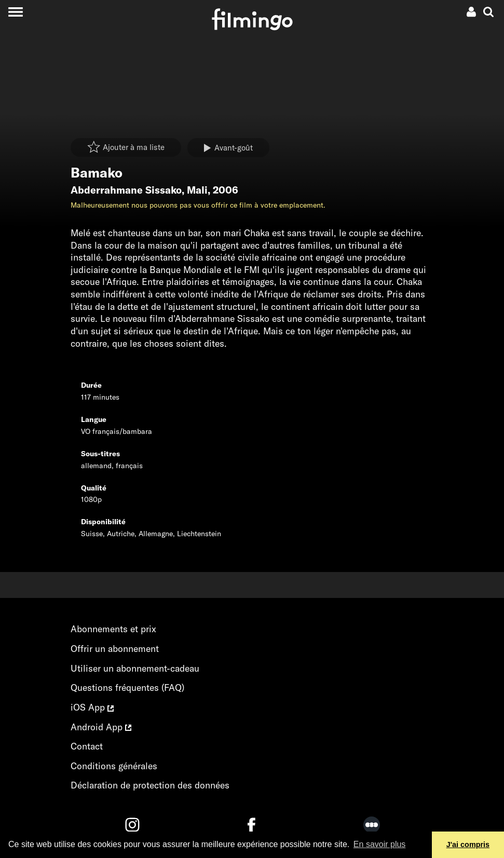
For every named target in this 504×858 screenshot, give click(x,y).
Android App (101, 727)
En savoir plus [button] (380, 844)
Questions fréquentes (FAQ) (127, 687)
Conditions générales (114, 766)
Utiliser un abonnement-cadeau (135, 668)
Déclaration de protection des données (150, 785)
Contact (87, 746)
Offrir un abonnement (115, 649)
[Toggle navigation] (15, 12)
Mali (197, 190)
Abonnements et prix (113, 629)
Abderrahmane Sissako (126, 190)
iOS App (92, 707)
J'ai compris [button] (468, 845)
